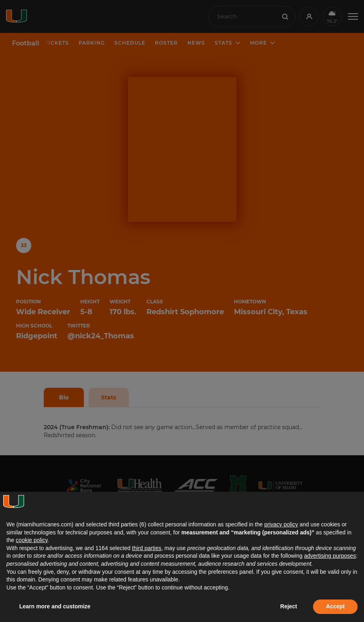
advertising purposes (330, 556)
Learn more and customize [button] (55, 606)
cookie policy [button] (32, 540)
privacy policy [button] (281, 524)
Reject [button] (289, 606)
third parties (147, 548)
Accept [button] (335, 606)
